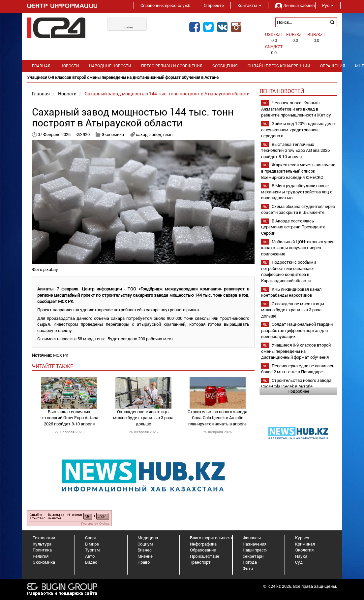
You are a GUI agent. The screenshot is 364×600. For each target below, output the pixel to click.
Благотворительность (212, 538)
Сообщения (225, 66)
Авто (90, 556)
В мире (92, 544)
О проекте (214, 5)
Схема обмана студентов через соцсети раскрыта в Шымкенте (298, 209)
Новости (70, 66)
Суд (299, 562)
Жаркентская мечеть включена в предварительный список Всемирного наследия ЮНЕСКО (298, 171)
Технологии (44, 538)
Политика (42, 550)
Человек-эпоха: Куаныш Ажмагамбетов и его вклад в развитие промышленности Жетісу (296, 109)
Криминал (305, 544)
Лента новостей (282, 91)
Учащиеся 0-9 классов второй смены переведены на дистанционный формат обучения (296, 351)
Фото (248, 568)
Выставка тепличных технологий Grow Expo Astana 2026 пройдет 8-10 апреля (69, 418)
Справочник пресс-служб (165, 5)
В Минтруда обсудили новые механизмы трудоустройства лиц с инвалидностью (297, 192)
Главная (41, 66)
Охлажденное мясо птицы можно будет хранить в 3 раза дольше (143, 418)
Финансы (252, 538)
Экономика (113, 134)
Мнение (145, 556)
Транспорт (200, 562)
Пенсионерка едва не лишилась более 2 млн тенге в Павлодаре (298, 369)
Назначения (255, 544)
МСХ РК (61, 355)
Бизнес (145, 550)
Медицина (148, 538)
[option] (182, 77)
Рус (328, 5)
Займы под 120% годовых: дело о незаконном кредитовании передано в (298, 130)
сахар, (143, 134)
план (168, 134)
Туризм (92, 550)
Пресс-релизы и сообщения (172, 66)
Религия (41, 556)
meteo (129, 27)
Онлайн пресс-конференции (279, 66)
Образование (203, 550)
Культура (42, 544)
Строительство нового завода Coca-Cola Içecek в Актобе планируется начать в (296, 386)
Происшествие (205, 556)
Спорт (91, 538)
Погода (250, 562)
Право (144, 562)
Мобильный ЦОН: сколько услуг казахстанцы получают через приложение (298, 248)
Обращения (333, 66)
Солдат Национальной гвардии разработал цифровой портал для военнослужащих (297, 330)
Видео (91, 562)
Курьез (302, 538)
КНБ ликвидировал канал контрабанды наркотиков (291, 292)
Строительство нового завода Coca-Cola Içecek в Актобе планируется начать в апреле (217, 418)
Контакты (249, 5)
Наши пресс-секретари (255, 553)
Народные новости (110, 66)
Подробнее (298, 391)
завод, (156, 134)
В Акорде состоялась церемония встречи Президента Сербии (293, 227)
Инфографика (203, 544)
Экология (304, 550)
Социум (145, 544)
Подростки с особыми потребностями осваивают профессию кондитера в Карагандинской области (288, 271)
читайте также (53, 366)
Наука (301, 556)
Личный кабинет (292, 5)
